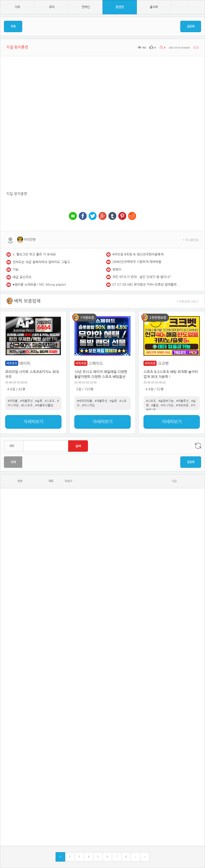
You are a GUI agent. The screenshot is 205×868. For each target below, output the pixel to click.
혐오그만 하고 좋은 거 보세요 (36, 254)
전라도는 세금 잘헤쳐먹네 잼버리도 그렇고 (41, 262)
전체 (13, 462)
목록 (13, 26)
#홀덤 (155, 405)
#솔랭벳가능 (166, 401)
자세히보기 (33, 422)
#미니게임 (88, 405)
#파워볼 (13, 401)
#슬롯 (39, 401)
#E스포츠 (27, 405)
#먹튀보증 (182, 405)
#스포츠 (50, 401)
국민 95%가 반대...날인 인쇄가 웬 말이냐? (142, 277)
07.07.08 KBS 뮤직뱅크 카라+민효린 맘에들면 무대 (147, 285)
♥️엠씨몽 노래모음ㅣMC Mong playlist (39, 285)
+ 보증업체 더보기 (188, 301)
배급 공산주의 (22, 277)
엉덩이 (117, 270)
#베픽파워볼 (84, 401)
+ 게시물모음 (191, 240)
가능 (16, 270)
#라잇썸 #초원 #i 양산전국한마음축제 (138, 254)
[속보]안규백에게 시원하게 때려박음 (137, 262)
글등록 (191, 26)
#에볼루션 (26, 401)
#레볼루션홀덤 (44, 405)
